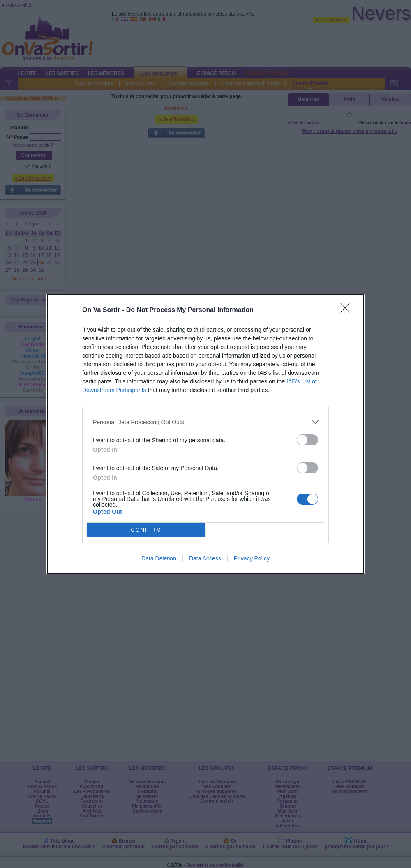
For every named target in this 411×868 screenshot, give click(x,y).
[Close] (348, 310)
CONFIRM (146, 530)
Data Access (205, 558)
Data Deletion (159, 558)
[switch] (307, 440)
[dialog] (205, 434)
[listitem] (205, 422)
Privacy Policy (252, 558)
